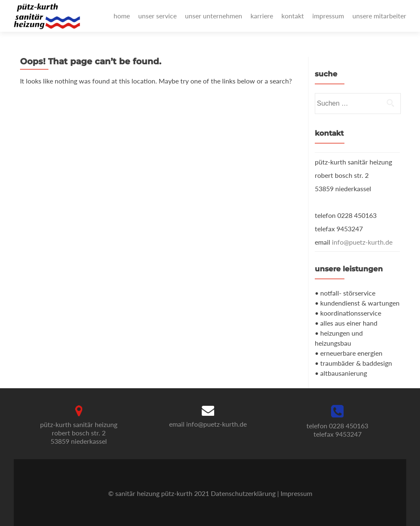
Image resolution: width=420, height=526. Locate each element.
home (122, 16)
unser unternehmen (214, 16)
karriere (262, 16)
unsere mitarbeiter (379, 16)
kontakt (293, 16)
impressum (328, 16)
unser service (157, 16)
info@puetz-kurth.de (362, 242)
